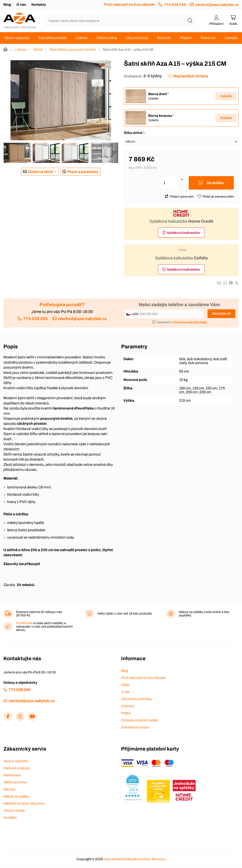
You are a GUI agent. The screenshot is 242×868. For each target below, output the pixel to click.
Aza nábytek (113, 859)
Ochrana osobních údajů (140, 720)
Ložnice (81, 38)
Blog (7, 5)
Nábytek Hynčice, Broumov (24, 804)
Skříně (38, 50)
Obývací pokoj (137, 38)
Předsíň (186, 38)
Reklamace (12, 775)
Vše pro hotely (14, 811)
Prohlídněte (24, 623)
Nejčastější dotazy (191, 76)
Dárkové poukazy (17, 768)
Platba (126, 713)
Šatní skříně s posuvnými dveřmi (73, 50)
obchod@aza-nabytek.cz (217, 5)
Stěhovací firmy (15, 782)
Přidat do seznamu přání (218, 197)
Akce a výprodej (17, 38)
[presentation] (113, 153)
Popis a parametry (83, 172)
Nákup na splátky (16, 797)
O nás (21, 5)
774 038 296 (175, 5)
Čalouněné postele (52, 38)
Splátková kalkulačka (183, 233)
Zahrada (231, 38)
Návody (9, 790)
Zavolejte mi (221, 314)
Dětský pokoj (107, 38)
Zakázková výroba (135, 727)
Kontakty (39, 5)
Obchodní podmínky (137, 699)
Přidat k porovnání (182, 197)
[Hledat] (190, 21)
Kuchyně (164, 38)
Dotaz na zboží (41, 172)
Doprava (128, 706)
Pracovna (208, 38)
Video (126, 685)
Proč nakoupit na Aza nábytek (129, 4)
